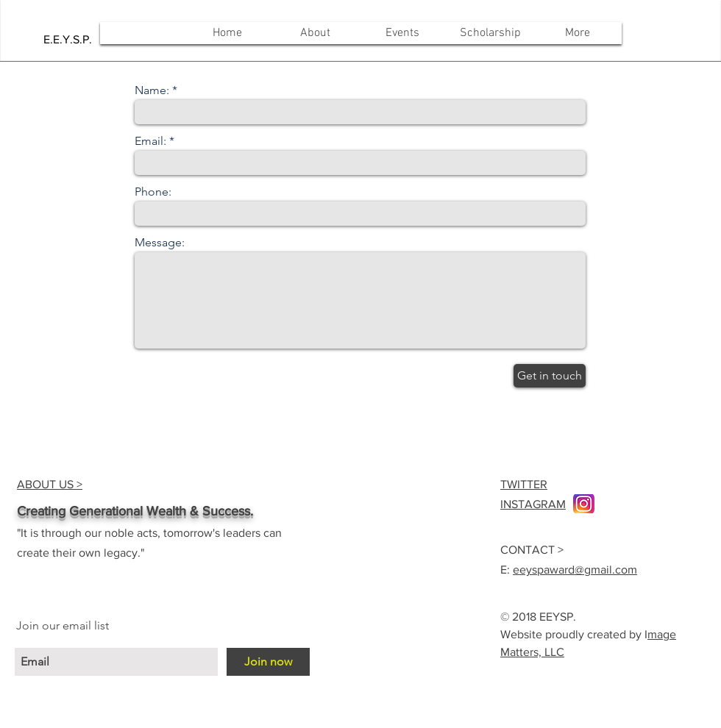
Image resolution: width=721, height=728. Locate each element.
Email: (150, 141)
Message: (160, 243)
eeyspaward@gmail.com (575, 570)
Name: (152, 90)
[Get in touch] (550, 376)
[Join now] (268, 662)
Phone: (153, 192)
